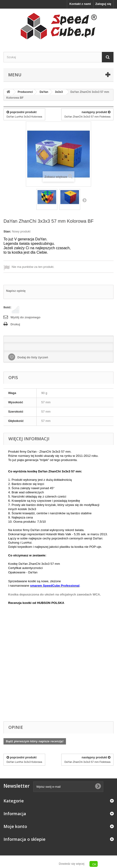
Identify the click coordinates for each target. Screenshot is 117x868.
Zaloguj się (103, 4)
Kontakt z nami (80, 4)
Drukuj (15, 324)
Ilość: (7, 307)
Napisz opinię (16, 291)
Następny (84, 200)
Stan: (7, 231)
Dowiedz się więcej (72, 864)
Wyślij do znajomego (25, 317)
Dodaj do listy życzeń (32, 357)
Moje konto (15, 826)
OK (95, 864)
